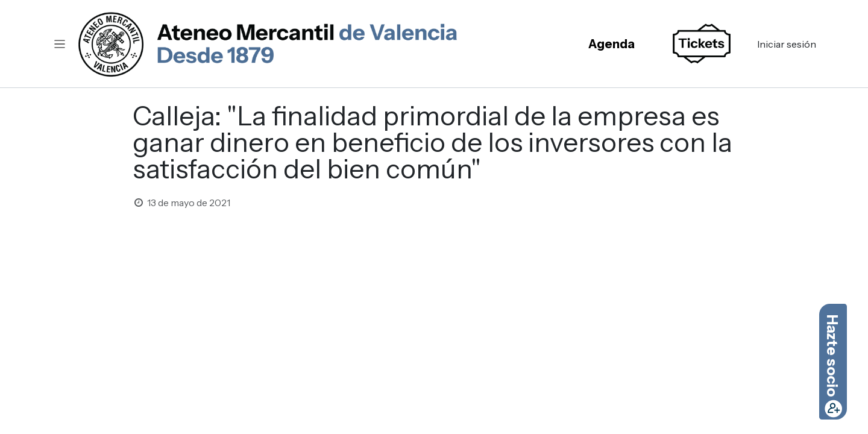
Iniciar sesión (787, 44)
